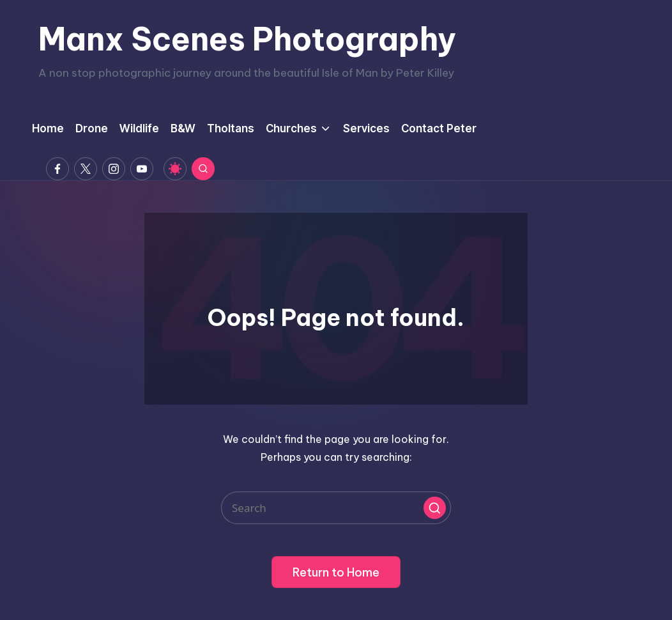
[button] (435, 508)
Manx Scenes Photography (247, 39)
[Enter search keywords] (336, 508)
